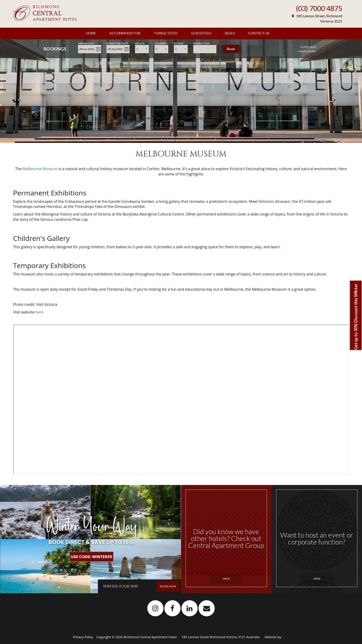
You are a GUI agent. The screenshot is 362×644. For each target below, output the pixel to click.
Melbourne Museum (41, 169)
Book (231, 49)
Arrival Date (86, 43)
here (39, 312)
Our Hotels (201, 33)
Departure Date (117, 43)
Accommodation (125, 33)
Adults (140, 43)
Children (160, 43)
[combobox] (142, 49)
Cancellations (307, 51)
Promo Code (202, 43)
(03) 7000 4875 (319, 8)
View (226, 579)
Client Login (308, 47)
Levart (287, 637)
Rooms (178, 43)
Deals (230, 33)
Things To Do (166, 33)
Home (91, 33)
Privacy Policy (83, 637)
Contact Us (259, 33)
